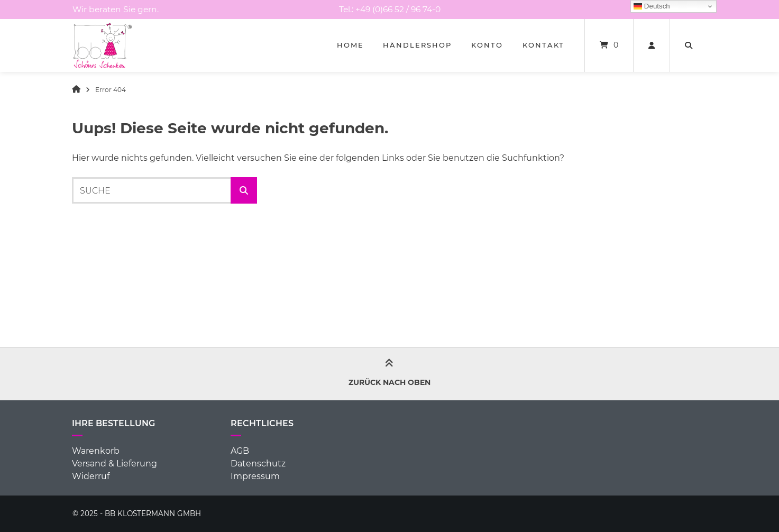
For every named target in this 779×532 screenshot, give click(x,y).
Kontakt (543, 45)
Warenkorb (96, 451)
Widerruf (91, 476)
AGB (240, 451)
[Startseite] (103, 45)
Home (350, 45)
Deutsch (652, 6)
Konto (487, 45)
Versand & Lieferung (114, 464)
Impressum (255, 476)
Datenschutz (258, 464)
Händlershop (417, 45)
